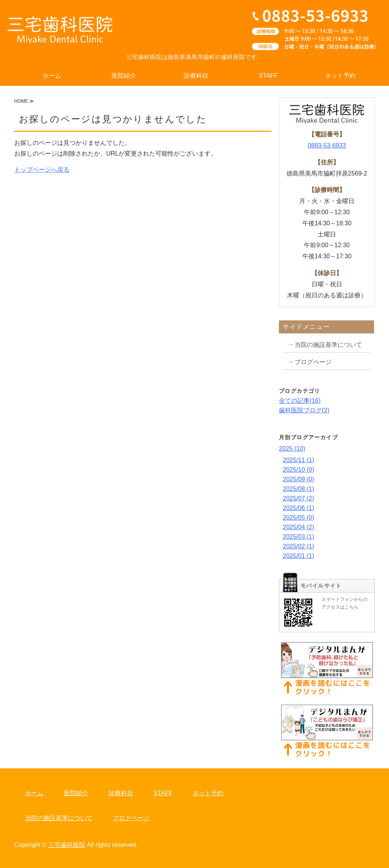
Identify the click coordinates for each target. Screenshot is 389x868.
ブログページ (313, 362)
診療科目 (196, 76)
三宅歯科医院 (67, 845)
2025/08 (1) (298, 489)
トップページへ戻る (42, 170)
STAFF (268, 76)
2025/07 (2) (298, 498)
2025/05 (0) (298, 518)
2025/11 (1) (298, 460)
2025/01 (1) (298, 556)
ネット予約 (340, 76)
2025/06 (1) (298, 508)
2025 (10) (292, 449)
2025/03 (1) (298, 537)
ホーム (52, 76)
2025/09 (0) (298, 479)
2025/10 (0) (298, 470)
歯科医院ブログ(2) (304, 410)
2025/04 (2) (298, 527)
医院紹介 (124, 76)
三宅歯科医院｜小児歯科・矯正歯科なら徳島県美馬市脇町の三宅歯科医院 (60, 31)
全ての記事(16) (300, 401)
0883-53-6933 (327, 145)
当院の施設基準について (328, 345)
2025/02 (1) (298, 546)
